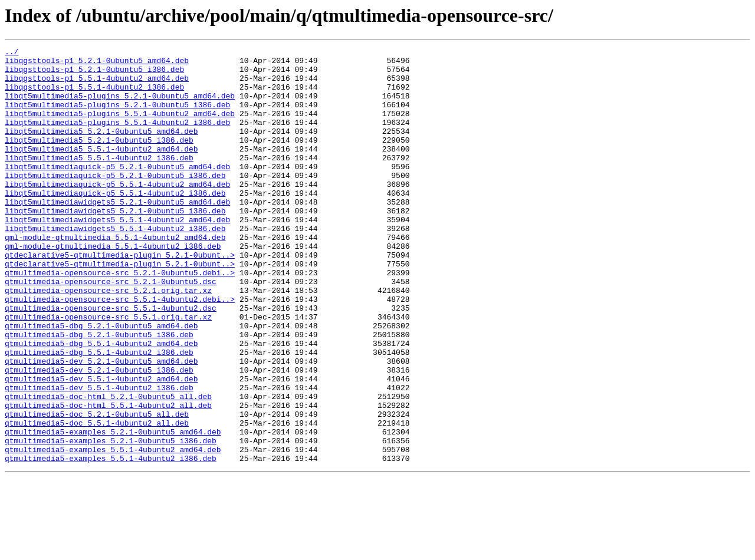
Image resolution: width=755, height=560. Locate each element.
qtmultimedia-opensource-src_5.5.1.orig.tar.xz (108, 371)
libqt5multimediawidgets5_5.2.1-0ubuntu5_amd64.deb (117, 233)
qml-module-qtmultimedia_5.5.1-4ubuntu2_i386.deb (113, 286)
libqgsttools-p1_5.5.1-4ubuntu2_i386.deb (94, 95)
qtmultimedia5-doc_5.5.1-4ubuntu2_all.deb (97, 499)
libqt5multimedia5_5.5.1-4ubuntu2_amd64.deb (101, 170)
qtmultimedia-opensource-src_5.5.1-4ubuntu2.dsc (111, 361)
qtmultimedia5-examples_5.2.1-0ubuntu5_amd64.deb (113, 509)
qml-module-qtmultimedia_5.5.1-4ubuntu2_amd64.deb (115, 276)
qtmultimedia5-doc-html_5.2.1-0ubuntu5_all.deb (108, 467)
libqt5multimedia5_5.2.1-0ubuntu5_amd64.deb (101, 149)
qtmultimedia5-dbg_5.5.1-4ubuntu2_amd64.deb (101, 403)
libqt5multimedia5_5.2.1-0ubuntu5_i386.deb (99, 159)
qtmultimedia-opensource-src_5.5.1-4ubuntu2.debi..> (120, 350)
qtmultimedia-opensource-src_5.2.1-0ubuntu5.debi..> (120, 318)
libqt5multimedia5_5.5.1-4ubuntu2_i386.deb (99, 180)
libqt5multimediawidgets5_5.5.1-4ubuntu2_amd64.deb (117, 255)
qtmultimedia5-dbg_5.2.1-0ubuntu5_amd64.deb (101, 382)
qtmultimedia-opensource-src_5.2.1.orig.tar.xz (108, 340)
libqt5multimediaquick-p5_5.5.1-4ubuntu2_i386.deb (115, 223)
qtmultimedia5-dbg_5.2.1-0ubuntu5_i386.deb (99, 393)
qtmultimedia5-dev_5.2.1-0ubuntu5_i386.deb (99, 435)
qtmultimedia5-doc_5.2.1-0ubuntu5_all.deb (97, 488)
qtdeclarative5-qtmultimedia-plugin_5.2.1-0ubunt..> (120, 297)
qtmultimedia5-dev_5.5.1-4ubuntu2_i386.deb (99, 456)
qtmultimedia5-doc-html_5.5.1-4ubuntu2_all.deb (108, 477)
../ (12, 53)
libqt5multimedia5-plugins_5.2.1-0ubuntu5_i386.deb (117, 117)
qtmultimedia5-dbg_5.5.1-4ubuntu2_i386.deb (99, 414)
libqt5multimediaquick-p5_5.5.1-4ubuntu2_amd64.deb (117, 212)
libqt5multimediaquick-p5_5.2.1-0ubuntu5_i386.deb (115, 202)
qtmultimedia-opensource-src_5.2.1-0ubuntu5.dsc (111, 329)
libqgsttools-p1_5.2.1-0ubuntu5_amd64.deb (97, 64)
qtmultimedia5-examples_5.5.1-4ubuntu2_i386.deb (111, 541)
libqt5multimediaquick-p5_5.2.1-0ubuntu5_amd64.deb (117, 191)
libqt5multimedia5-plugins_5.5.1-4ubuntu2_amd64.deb (120, 127)
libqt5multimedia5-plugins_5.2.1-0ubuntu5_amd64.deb (120, 106)
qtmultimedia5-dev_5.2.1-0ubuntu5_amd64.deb (101, 424)
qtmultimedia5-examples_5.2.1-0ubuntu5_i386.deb (111, 520)
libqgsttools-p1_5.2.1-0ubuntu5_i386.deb (94, 74)
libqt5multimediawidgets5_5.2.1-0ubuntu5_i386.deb (115, 244)
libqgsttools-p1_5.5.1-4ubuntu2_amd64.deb (97, 85)
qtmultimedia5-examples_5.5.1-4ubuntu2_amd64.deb (113, 531)
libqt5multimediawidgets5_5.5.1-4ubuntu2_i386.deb (115, 265)
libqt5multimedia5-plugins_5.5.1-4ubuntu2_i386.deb (117, 138)
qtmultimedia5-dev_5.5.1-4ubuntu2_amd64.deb (101, 446)
